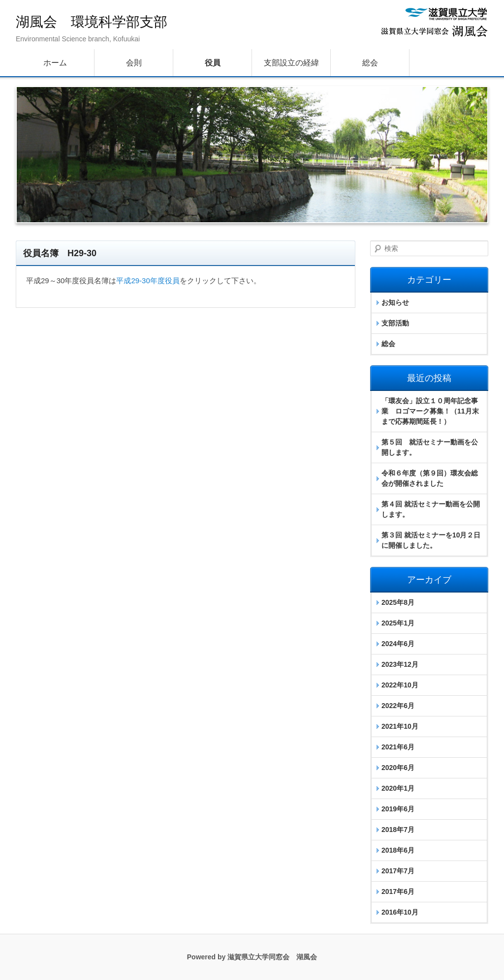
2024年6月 (398, 644)
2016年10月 (400, 912)
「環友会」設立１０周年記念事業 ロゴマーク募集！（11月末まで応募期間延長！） (430, 411)
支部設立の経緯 (291, 63)
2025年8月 (398, 602)
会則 (134, 63)
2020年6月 (398, 768)
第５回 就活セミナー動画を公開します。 (430, 447)
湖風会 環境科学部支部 (92, 22)
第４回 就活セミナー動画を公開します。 (431, 509)
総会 (370, 63)
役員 (213, 63)
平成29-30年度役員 (148, 281)
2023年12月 (400, 664)
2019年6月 (398, 809)
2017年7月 (398, 871)
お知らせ (395, 302)
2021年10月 (400, 726)
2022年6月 (398, 706)
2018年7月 (398, 830)
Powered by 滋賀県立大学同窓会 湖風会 (252, 957)
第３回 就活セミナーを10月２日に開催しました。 (431, 540)
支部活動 (395, 323)
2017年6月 (398, 891)
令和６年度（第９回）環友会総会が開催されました (430, 478)
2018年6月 (398, 850)
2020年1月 (398, 788)
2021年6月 (398, 747)
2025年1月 (398, 623)
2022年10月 (400, 685)
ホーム (55, 63)
